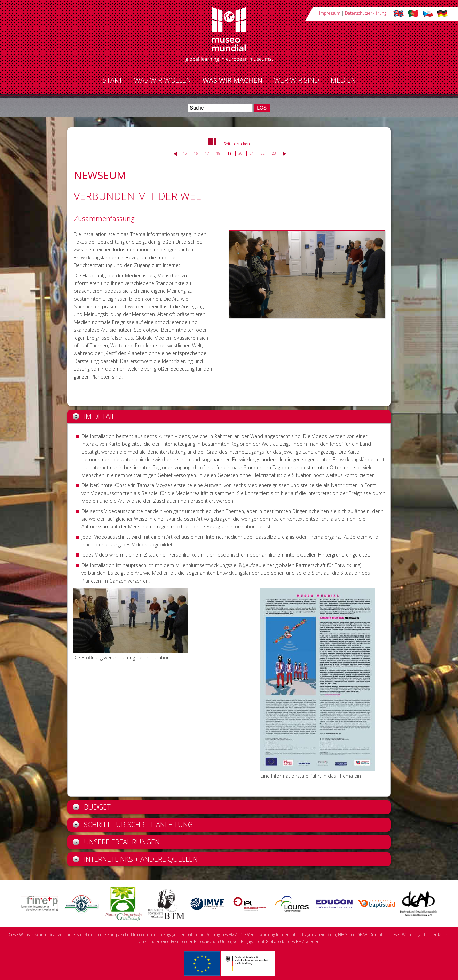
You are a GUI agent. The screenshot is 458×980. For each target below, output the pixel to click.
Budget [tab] (92, 807)
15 (185, 153)
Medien (343, 80)
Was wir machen (232, 80)
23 (274, 153)
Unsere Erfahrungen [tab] (116, 842)
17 (207, 153)
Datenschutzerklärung (366, 13)
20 (240, 153)
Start (113, 80)
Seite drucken (237, 144)
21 (252, 153)
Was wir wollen (163, 80)
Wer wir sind (297, 80)
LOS (262, 108)
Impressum (330, 13)
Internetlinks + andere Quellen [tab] (135, 859)
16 (196, 153)
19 (229, 153)
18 (218, 153)
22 (263, 153)
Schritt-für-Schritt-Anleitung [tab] (133, 824)
